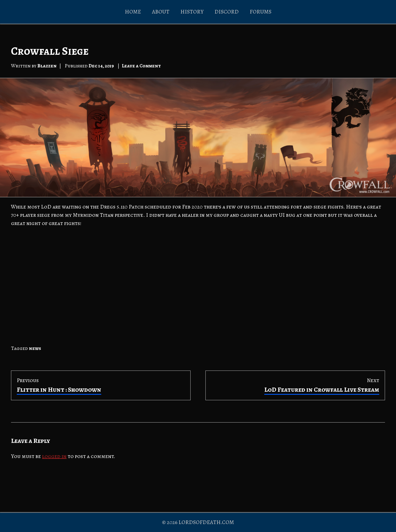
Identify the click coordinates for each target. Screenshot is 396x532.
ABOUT (161, 12)
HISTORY (192, 12)
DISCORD (227, 12)
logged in (54, 456)
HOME (133, 12)
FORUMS (261, 12)
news (35, 348)
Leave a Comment (141, 66)
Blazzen (47, 66)
